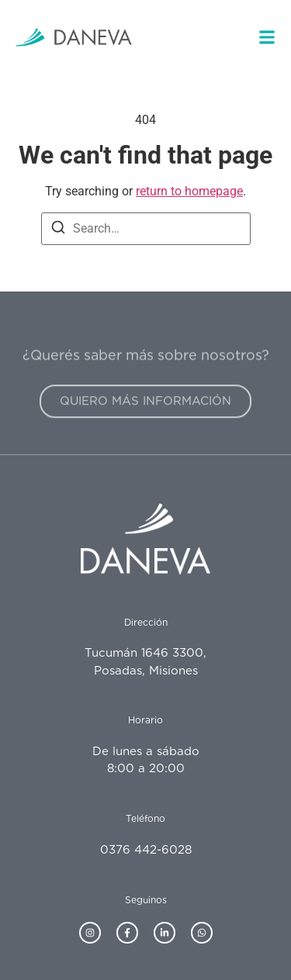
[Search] (58, 230)
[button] (267, 37)
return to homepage (189, 191)
